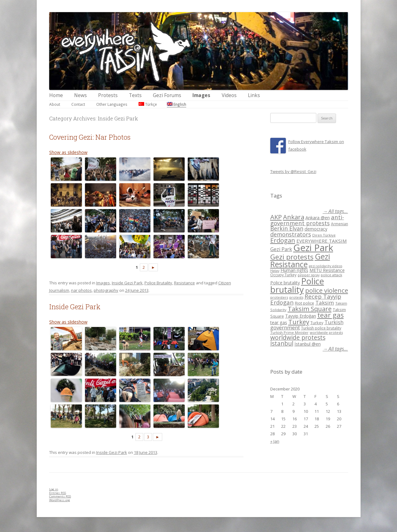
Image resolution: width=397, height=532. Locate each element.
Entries (58, 493)
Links (254, 95)
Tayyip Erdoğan (301, 316)
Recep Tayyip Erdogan (306, 299)
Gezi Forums (167, 95)
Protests (108, 95)
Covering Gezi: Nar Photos (90, 137)
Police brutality (285, 283)
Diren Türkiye (324, 235)
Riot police (305, 303)
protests (296, 297)
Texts (135, 95)
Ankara (294, 217)
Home (56, 95)
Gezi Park (281, 249)
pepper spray (309, 275)
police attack (331, 275)
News (80, 95)
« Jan (275, 441)
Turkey (299, 322)
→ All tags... (335, 211)
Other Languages (112, 104)
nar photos (81, 290)
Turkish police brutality (321, 328)
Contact (78, 104)
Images (201, 95)
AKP (276, 217)
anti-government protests (307, 220)
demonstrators (291, 234)
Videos (229, 95)
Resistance (184, 283)
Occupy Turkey (283, 275)
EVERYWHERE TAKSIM (322, 241)
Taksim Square (310, 309)
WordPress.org (60, 500)
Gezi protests (292, 257)
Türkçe (148, 104)
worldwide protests (326, 332)
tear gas (331, 315)
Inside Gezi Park (127, 283)
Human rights (294, 270)
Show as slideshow (68, 152)
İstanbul (282, 343)
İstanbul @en (308, 344)
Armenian (340, 224)
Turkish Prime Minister (289, 332)
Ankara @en (318, 218)
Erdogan (283, 240)
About (55, 104)
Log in (54, 489)
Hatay (275, 271)
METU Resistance (327, 270)
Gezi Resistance (300, 260)
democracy (316, 229)
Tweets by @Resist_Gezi (293, 171)
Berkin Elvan (287, 228)
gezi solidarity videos (326, 266)
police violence (327, 290)
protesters (279, 297)
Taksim (325, 303)
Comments (60, 496)
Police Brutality (158, 283)
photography (106, 290)
